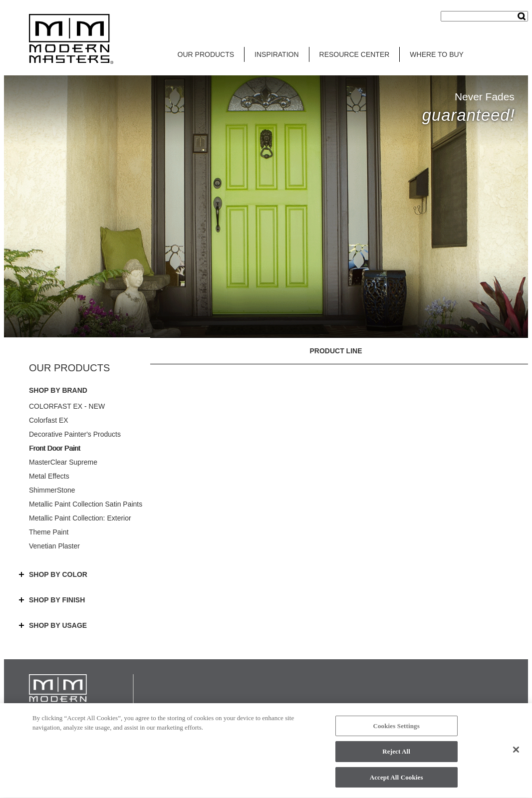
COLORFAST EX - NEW (67, 406)
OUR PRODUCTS (206, 54)
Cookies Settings (396, 729)
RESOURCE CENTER (355, 54)
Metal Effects (49, 476)
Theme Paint (49, 532)
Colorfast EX (49, 420)
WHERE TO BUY (437, 54)
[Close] (516, 753)
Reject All (396, 755)
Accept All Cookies (397, 781)
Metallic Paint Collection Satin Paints (86, 504)
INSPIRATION (276, 54)
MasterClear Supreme (63, 462)
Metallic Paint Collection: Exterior (80, 518)
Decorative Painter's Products (75, 434)
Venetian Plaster (54, 546)
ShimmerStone (52, 490)
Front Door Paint (55, 448)
